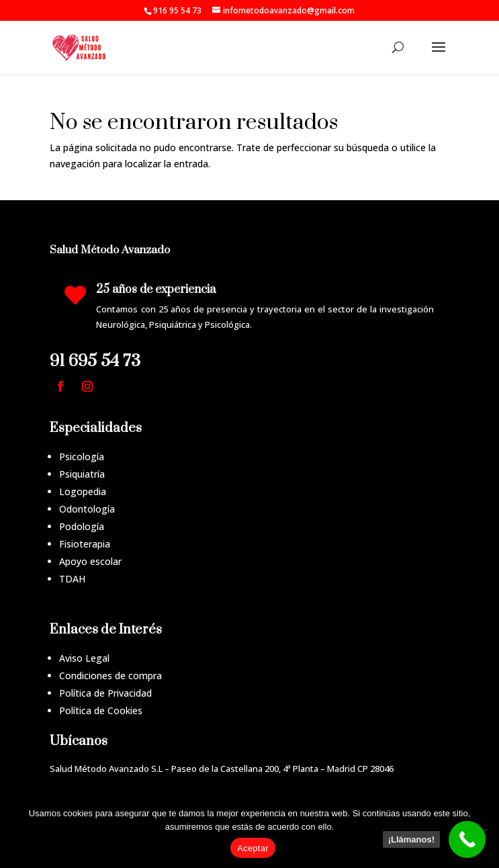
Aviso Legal (84, 658)
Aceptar (253, 848)
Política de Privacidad (105, 693)
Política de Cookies (101, 710)
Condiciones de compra (110, 676)
